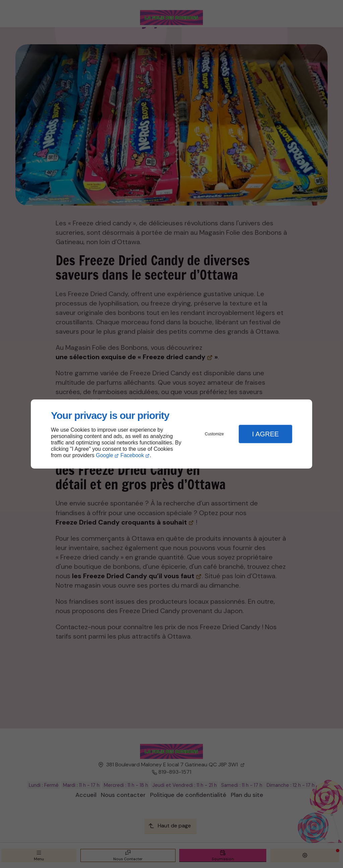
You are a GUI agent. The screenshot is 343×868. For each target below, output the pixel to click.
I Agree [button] (265, 434)
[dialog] (171, 434)
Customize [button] (215, 434)
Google (105, 455)
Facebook (132, 455)
